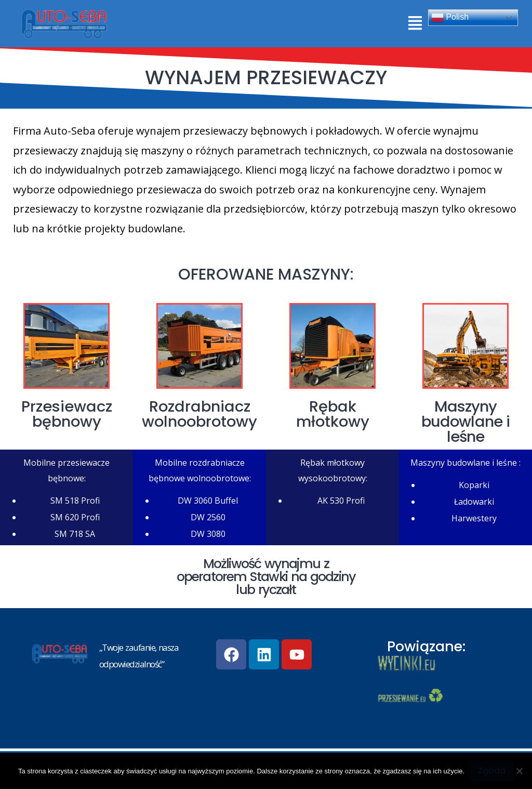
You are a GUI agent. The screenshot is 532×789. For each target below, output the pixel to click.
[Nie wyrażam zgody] (519, 771)
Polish (450, 18)
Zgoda (492, 771)
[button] (415, 24)
